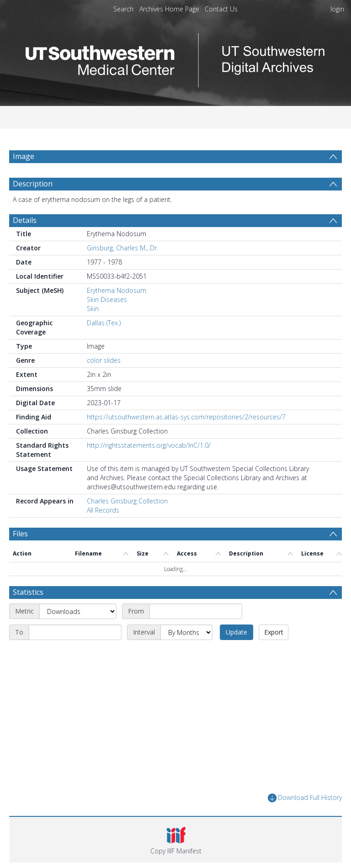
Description (33, 184)
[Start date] (196, 611)
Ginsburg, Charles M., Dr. (122, 248)
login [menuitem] (337, 9)
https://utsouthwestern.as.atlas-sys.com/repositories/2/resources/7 (186, 417)
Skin (93, 309)
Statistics (28, 592)
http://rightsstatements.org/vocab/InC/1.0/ (149, 445)
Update (237, 632)
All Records (103, 510)
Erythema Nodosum (117, 290)
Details (25, 220)
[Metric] (78, 611)
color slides (104, 360)
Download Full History (305, 798)
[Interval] (186, 632)
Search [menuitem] (123, 9)
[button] (176, 840)
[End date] (75, 632)
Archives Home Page (169, 9)
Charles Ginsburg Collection (127, 501)
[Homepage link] (175, 58)
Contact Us (221, 9)
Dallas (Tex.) (104, 323)
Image (24, 156)
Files (20, 534)
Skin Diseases (107, 299)
